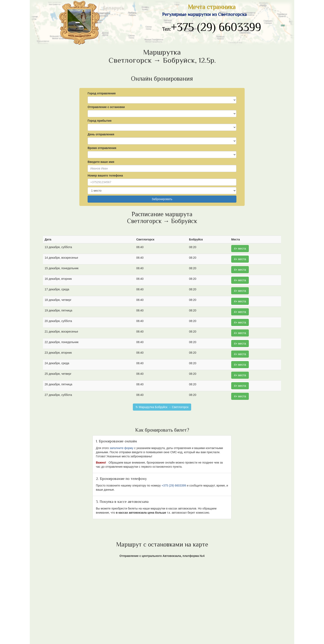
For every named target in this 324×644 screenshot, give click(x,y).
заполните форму (121, 448)
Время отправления (102, 148)
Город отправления (102, 93)
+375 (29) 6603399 (216, 28)
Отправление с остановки (106, 107)
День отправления (101, 134)
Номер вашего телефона (105, 175)
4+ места (240, 249)
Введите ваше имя (101, 162)
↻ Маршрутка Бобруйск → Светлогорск (162, 407)
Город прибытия (99, 121)
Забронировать (162, 199)
